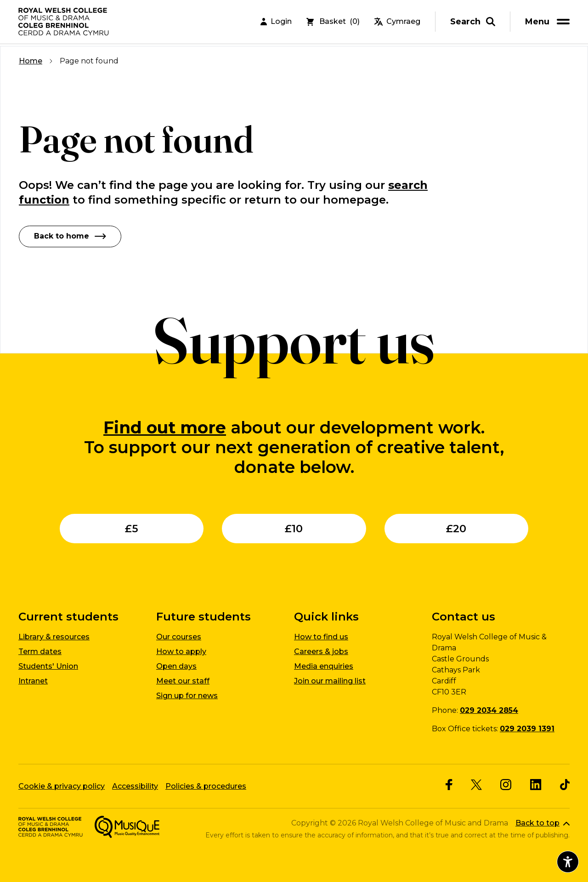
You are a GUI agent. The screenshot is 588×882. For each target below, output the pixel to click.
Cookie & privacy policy (62, 786)
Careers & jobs (321, 652)
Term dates (40, 652)
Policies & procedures (206, 786)
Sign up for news (187, 696)
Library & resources (54, 637)
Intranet (33, 681)
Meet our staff (183, 681)
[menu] (549, 23)
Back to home (70, 236)
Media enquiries (324, 666)
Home (31, 61)
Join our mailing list (330, 681)
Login (276, 23)
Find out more (165, 427)
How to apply (181, 652)
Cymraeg (397, 23)
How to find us (321, 637)
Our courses (179, 637)
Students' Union (48, 666)
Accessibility (135, 786)
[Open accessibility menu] (568, 862)
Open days (176, 666)
